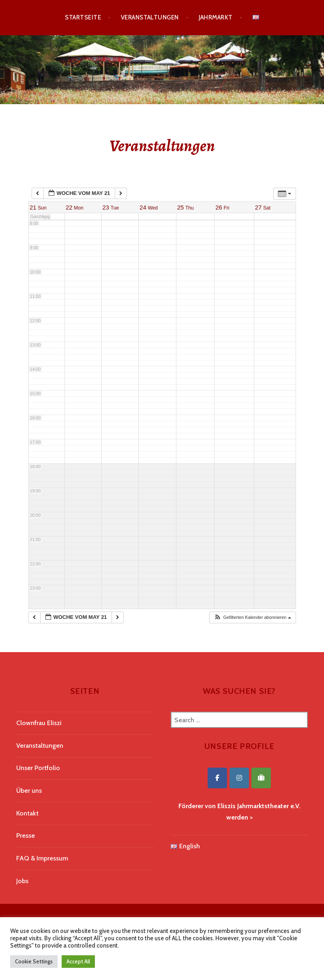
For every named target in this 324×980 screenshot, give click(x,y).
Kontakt (27, 813)
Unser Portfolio (38, 768)
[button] (252, 617)
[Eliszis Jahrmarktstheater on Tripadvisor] (261, 778)
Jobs (22, 881)
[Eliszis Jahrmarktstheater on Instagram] (239, 778)
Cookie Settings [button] (34, 961)
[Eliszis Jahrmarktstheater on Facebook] (217, 778)
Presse (26, 836)
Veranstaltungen (150, 17)
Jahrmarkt (216, 17)
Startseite (83, 17)
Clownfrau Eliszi (39, 723)
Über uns (29, 791)
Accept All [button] (78, 961)
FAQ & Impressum (42, 858)
